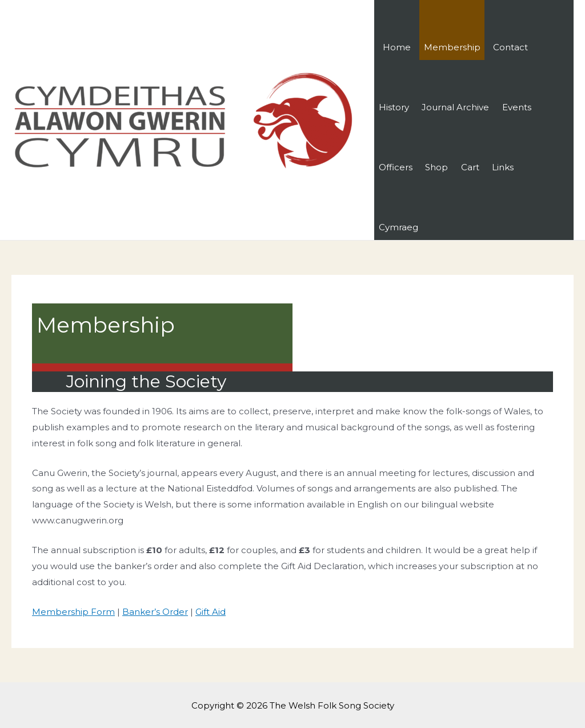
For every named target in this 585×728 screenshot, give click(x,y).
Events (517, 107)
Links (503, 167)
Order (175, 612)
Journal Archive (455, 107)
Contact (510, 47)
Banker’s (142, 612)
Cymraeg (398, 227)
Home (397, 47)
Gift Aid (211, 612)
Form (102, 612)
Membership (452, 47)
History (394, 107)
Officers (396, 167)
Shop (436, 167)
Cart (470, 167)
